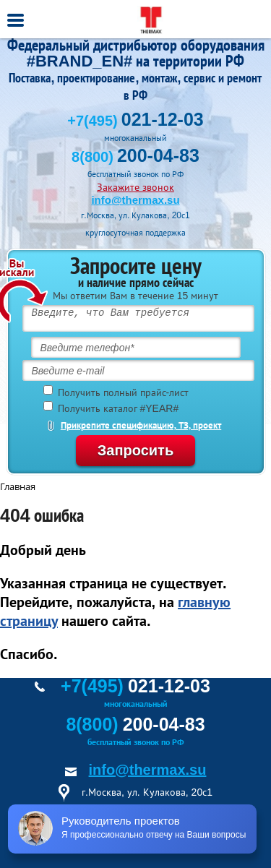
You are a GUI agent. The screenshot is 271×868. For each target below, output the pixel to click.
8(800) (135, 157)
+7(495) (135, 121)
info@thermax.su (135, 200)
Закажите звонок (135, 187)
